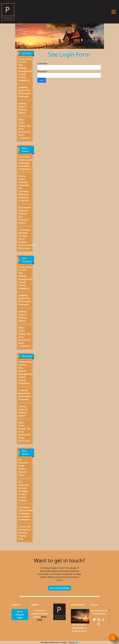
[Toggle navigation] (114, 12)
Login (42, 80)
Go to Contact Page (60, 588)
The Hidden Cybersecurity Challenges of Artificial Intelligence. (26, 163)
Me (77, 642)
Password (42, 71)
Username (42, 63)
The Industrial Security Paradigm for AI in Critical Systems (24, 491)
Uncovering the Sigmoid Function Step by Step (25, 533)
